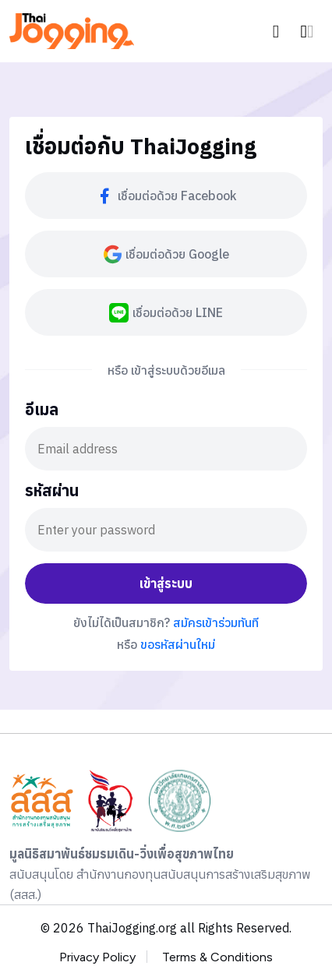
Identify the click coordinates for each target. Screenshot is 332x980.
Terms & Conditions (217, 957)
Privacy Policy (97, 957)
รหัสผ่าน (52, 492)
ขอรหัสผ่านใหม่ (178, 644)
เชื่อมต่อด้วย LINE (166, 313)
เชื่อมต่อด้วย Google (166, 254)
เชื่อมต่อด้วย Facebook (166, 196)
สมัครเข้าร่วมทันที (216, 622)
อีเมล (42, 411)
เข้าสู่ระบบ (166, 583)
